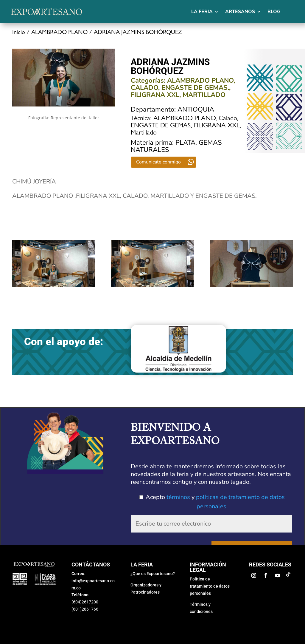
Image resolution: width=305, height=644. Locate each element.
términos (178, 496)
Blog (274, 12)
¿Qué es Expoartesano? (153, 569)
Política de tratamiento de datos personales (210, 581)
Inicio (19, 33)
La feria (202, 12)
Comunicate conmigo (158, 162)
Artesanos (240, 12)
